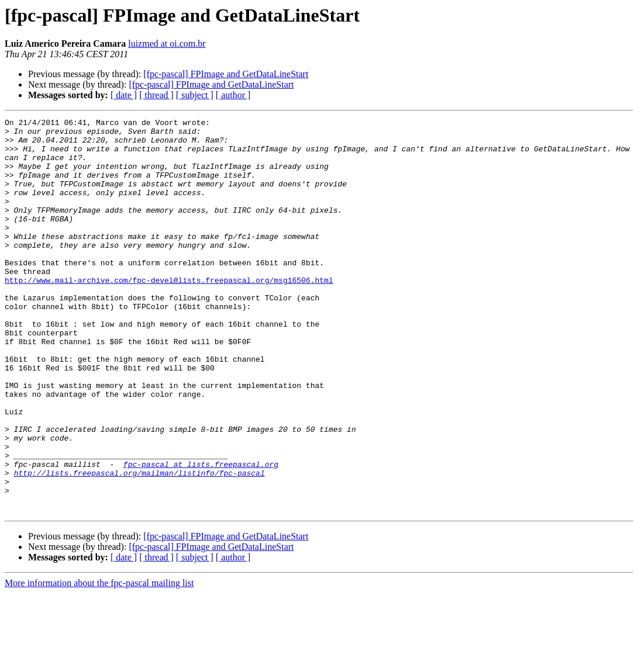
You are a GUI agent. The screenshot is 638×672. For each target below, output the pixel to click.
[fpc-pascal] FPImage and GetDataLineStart (226, 74)
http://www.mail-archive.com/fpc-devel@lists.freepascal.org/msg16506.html (169, 313)
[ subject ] (195, 95)
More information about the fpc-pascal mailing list (99, 662)
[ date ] (124, 95)
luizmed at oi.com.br (167, 44)
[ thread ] (156, 95)
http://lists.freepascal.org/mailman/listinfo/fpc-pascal (139, 545)
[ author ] (233, 95)
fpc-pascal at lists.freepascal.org (201, 534)
